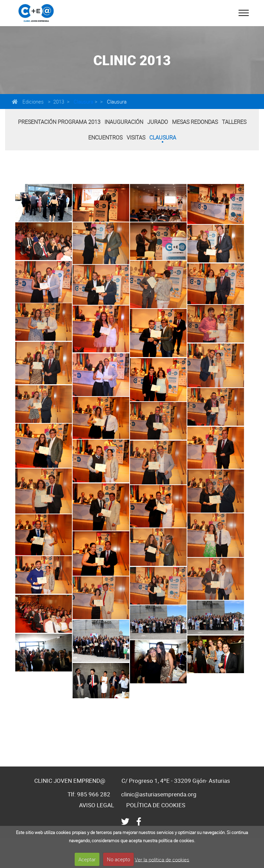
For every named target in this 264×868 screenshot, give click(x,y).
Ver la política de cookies (162, 859)
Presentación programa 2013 (59, 122)
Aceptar (87, 859)
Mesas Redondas (195, 122)
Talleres (234, 122)
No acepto (118, 859)
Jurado (158, 122)
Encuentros (105, 137)
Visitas (136, 137)
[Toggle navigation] (244, 13)
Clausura (83, 101)
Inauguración (124, 122)
